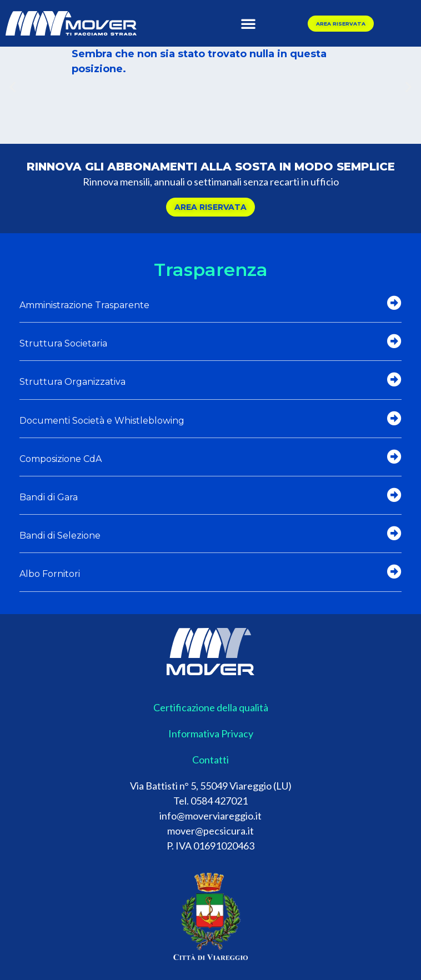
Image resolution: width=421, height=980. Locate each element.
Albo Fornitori (50, 574)
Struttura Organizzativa (72, 382)
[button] (248, 23)
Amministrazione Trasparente (84, 305)
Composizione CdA (61, 459)
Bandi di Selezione (60, 536)
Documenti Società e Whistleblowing (102, 421)
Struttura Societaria (63, 343)
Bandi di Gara (49, 497)
